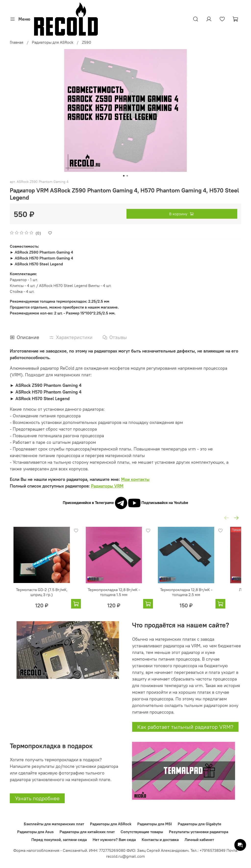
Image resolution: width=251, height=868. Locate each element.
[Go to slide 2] (127, 176)
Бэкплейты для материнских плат (54, 824)
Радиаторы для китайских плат (87, 832)
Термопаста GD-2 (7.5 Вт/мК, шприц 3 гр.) (41, 598)
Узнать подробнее (37, 805)
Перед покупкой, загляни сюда (59, 840)
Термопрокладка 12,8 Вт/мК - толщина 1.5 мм (120, 598)
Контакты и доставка (160, 840)
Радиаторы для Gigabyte (200, 824)
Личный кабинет (199, 840)
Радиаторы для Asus (35, 832)
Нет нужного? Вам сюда (114, 840)
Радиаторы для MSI (155, 824)
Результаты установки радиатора (199, 832)
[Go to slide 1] (124, 176)
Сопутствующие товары (142, 832)
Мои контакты (135, 479)
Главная (17, 42)
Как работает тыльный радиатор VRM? (185, 733)
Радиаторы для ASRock (53, 42)
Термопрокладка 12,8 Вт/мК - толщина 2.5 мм (199, 598)
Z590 (87, 42)
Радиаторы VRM (107, 486)
